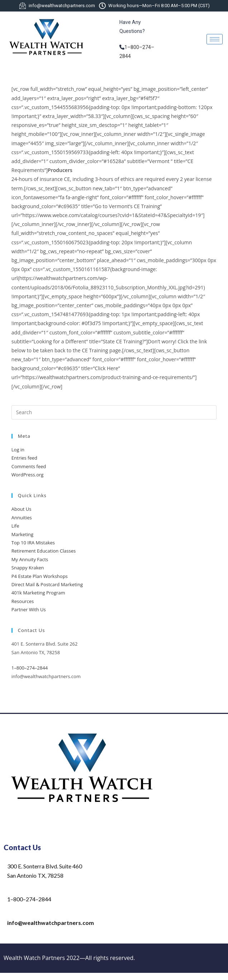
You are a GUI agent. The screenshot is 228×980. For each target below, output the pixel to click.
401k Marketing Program (38, 593)
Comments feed (29, 466)
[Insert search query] (114, 412)
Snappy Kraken (28, 568)
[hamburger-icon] (215, 39)
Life (15, 526)
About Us (22, 509)
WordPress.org (28, 475)
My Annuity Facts (30, 559)
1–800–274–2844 (30, 668)
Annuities (22, 518)
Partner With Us (29, 609)
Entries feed (24, 458)
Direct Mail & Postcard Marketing (47, 584)
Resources (23, 601)
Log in (18, 450)
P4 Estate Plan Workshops (40, 576)
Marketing (22, 534)
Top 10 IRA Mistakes (33, 543)
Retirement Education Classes (44, 551)
